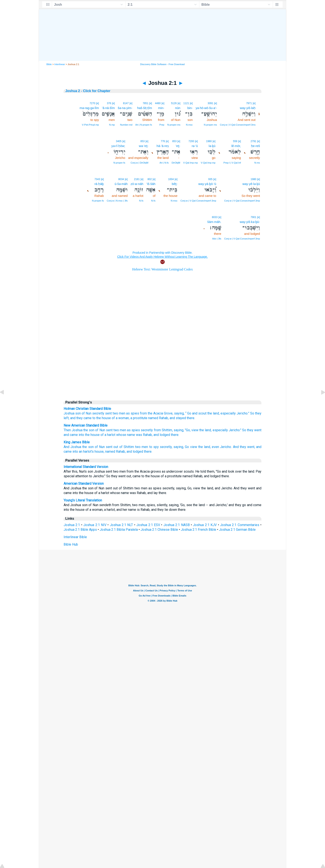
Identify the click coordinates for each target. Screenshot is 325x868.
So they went (252, 430)
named (153, 418)
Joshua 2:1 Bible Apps (80, 530)
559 (235, 141)
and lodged (162, 435)
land (216, 413)
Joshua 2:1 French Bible (199, 530)
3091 (210, 103)
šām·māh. (214, 222)
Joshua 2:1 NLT (121, 525)
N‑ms (257, 163)
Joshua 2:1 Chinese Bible (159, 530)
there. (175, 435)
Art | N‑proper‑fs (144, 125)
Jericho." (235, 430)
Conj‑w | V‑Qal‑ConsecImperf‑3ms (238, 125)
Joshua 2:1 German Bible (237, 530)
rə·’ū (195, 146)
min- (161, 108)
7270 (92, 103)
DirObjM (176, 163)
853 (174, 141)
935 (210, 179)
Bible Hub (71, 544)
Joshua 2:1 (72, 525)
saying (179, 413)
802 (150, 179)
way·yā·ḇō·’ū (207, 184)
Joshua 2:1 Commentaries (240, 525)
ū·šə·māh (121, 184)
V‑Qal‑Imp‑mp (208, 163)
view (195, 430)
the (150, 413)
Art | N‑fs (164, 163)
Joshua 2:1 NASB (177, 525)
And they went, (244, 447)
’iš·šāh (151, 184)
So (252, 413)
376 (109, 103)
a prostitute (139, 418)
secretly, (166, 447)
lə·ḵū (212, 146)
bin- (190, 108)
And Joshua (72, 447)
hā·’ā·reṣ (163, 146)
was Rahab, (144, 435)
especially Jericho (234, 413)
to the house (102, 418)
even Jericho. (222, 447)
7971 (249, 103)
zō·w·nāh (137, 184)
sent (108, 413)
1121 (186, 103)
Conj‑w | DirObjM (139, 163)
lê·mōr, (236, 146)
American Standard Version (84, 484)
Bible (49, 64)
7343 (97, 179)
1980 (209, 141)
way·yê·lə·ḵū (251, 184)
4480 (158, 103)
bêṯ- (175, 184)
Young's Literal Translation (83, 500)
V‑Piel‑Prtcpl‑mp (90, 125)
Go (189, 413)
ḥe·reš (255, 146)
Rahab (164, 418)
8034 (121, 179)
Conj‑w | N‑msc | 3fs (117, 201)
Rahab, (121, 451)
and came (71, 435)
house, (99, 451)
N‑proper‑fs (119, 163)
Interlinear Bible (75, 537)
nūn (178, 108)
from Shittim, (163, 430)
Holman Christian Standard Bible (87, 409)
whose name (126, 435)
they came (84, 418)
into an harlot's (83, 451)
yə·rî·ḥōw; (118, 146)
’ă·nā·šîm (108, 108)
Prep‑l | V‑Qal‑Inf (232, 163)
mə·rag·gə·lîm (89, 108)
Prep (162, 125)
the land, (205, 430)
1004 (171, 179)
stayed (181, 418)
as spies (133, 413)
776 (163, 141)
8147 (126, 103)
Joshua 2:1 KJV (205, 525)
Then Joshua (73, 430)
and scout (199, 413)
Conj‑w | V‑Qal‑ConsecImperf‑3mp (242, 201)
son (78, 413)
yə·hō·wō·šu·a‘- (206, 108)
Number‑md (126, 125)
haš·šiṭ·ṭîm (145, 108)
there (191, 418)
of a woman (120, 418)
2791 (253, 141)
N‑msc (189, 125)
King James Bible (77, 442)
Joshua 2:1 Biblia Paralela (119, 530)
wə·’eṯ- (144, 146)
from (143, 413)
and (73, 418)
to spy (154, 447)
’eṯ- (178, 146)
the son (89, 430)
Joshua (69, 413)
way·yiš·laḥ (248, 108)
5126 (174, 103)
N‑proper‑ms (211, 125)
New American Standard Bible (86, 425)
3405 (119, 141)
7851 (146, 103)
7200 (191, 141)
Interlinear (60, 64)
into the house (89, 435)
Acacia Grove (163, 413)
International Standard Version (86, 467)
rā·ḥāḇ (99, 184)
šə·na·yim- (125, 108)
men (122, 413)
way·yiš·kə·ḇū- (250, 222)
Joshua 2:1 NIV (95, 525)
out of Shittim (124, 447)
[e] (254, 103)
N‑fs (153, 201)
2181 (137, 179)
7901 (253, 217)
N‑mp (112, 125)
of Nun (86, 413)
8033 (215, 217)
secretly (98, 413)
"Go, (188, 430)
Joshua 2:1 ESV (148, 525)
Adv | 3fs (217, 239)
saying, (179, 430)
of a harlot (108, 435)
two (115, 413)
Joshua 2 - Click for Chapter (88, 91)
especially (220, 430)
